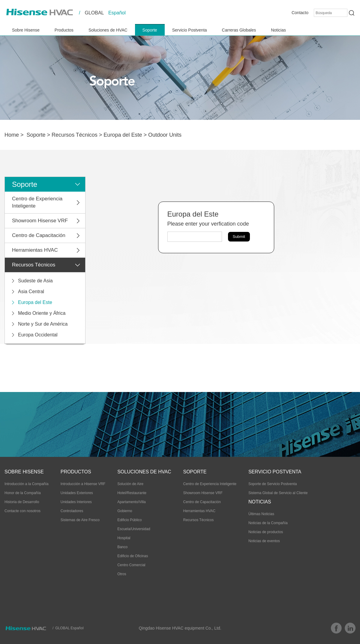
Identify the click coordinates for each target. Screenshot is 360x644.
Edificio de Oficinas (133, 556)
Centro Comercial (131, 565)
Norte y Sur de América (43, 324)
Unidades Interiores (76, 502)
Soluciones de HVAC (108, 30)
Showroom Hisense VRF (40, 221)
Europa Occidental (38, 335)
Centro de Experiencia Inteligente (37, 202)
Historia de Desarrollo (22, 502)
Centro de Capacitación (39, 235)
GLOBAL (94, 13)
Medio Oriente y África (42, 313)
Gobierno (125, 511)
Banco (122, 547)
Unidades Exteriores (77, 493)
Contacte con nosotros (22, 511)
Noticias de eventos (264, 541)
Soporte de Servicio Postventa (273, 484)
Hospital (124, 538)
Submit (239, 237)
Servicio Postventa (190, 30)
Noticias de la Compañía (268, 523)
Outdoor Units (165, 135)
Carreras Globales (239, 30)
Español (117, 13)
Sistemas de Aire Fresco (80, 520)
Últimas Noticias (261, 514)
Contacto (300, 13)
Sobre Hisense (26, 30)
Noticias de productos (266, 532)
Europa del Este (123, 135)
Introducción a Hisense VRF (83, 484)
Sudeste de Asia (35, 281)
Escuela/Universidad (134, 529)
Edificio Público (129, 520)
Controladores (72, 511)
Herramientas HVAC (35, 250)
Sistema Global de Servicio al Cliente (278, 493)
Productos (64, 30)
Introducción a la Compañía (27, 484)
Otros (122, 574)
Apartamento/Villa (132, 502)
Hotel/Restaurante (132, 493)
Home (12, 135)
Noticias (278, 30)
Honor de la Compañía (23, 493)
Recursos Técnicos (75, 135)
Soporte (150, 30)
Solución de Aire (130, 484)
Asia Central (31, 292)
